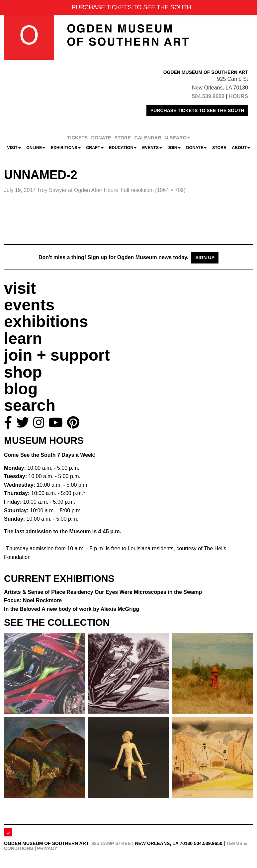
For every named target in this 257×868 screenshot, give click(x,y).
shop (23, 372)
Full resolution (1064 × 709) (153, 190)
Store (219, 148)
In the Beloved (72, 609)
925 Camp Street (112, 843)
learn (23, 339)
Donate (196, 148)
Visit (14, 148)
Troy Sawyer (77, 190)
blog (21, 389)
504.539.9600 (208, 96)
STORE (123, 138)
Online (36, 148)
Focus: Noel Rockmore (33, 600)
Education (123, 148)
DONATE (101, 138)
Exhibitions (66, 148)
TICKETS (78, 138)
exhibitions (46, 322)
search (30, 405)
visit (20, 288)
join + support (57, 355)
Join (174, 148)
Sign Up (205, 258)
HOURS (238, 96)
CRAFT (95, 148)
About (241, 148)
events (29, 305)
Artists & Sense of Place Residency (103, 592)
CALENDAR (148, 138)
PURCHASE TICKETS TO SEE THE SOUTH (197, 110)
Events (152, 148)
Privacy (47, 848)
